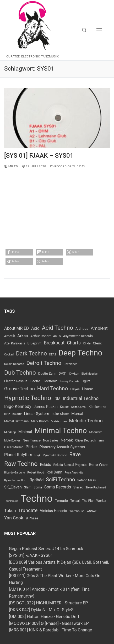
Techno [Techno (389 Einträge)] (37, 498)
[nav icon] (99, 30)
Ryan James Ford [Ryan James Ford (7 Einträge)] (16, 480)
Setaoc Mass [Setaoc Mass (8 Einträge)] (87, 480)
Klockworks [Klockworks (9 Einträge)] (97, 407)
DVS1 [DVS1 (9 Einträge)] (63, 373)
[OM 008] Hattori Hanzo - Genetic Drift (44, 617)
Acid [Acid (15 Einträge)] (35, 328)
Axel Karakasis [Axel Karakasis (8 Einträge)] (15, 343)
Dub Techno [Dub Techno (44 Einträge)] (20, 373)
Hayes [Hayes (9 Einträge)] (75, 389)
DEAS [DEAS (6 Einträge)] (53, 355)
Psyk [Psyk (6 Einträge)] (38, 455)
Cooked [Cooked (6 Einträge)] (9, 355)
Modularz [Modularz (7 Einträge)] (95, 432)
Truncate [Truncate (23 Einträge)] (28, 510)
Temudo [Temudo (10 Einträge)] (61, 501)
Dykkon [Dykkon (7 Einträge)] (74, 374)
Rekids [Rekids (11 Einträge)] (45, 465)
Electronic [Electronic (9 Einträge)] (50, 381)
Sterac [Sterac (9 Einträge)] (78, 487)
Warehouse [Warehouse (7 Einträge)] (77, 511)
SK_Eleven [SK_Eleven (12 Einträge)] (13, 487)
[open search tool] (84, 30)
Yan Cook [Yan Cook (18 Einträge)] (14, 518)
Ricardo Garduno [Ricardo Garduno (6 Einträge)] (15, 473)
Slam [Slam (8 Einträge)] (28, 487)
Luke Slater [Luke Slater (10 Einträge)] (60, 414)
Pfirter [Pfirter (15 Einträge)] (31, 447)
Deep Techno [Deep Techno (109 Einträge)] (80, 353)
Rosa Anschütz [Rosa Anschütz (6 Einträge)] (74, 473)
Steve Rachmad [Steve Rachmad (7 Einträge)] (96, 487)
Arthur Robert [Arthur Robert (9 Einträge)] (41, 336)
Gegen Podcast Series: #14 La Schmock (46, 549)
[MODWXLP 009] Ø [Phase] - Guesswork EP (49, 623)
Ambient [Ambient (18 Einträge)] (99, 328)
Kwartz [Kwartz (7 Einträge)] (17, 414)
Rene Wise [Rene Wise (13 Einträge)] (98, 465)
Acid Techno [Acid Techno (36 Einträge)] (58, 328)
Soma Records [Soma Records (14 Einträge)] (58, 487)
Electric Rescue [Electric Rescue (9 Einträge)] (16, 381)
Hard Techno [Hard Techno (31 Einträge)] (53, 388)
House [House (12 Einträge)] (88, 389)
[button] (19, 252)
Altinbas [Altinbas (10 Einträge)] (82, 328)
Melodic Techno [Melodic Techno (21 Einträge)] (86, 421)
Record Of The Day (68, 166)
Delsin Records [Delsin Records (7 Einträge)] (14, 364)
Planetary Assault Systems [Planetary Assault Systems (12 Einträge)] (62, 447)
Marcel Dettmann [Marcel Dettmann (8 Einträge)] (16, 421)
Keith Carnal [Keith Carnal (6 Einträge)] (79, 407)
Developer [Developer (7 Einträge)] (70, 364)
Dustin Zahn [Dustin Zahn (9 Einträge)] (47, 373)
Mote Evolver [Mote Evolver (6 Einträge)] (12, 441)
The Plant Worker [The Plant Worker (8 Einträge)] (94, 501)
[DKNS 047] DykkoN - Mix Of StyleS (41, 610)
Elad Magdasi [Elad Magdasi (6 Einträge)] (90, 374)
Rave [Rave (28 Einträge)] (75, 454)
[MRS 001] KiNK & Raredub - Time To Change (50, 630)
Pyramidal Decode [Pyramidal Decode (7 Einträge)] (55, 455)
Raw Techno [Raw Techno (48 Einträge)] (21, 464)
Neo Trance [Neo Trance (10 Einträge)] (32, 440)
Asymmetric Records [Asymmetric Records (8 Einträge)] (78, 336)
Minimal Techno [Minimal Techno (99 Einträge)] (61, 431)
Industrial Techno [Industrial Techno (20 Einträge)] (81, 398)
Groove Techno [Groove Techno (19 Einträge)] (20, 389)
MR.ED (11, 166)
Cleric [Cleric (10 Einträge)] (97, 343)
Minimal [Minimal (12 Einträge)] (25, 432)
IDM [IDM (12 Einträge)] (57, 399)
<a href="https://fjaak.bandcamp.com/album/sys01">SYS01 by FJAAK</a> (57, 210)
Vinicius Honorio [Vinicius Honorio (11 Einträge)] (53, 511)
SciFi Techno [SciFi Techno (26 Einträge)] (60, 480)
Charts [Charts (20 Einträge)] (74, 343)
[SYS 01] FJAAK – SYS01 (39, 156)
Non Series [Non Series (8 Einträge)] (51, 440)
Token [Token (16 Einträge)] (10, 511)
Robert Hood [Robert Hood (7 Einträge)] (36, 472)
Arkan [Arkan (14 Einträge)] (23, 336)
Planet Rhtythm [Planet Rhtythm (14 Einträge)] (18, 455)
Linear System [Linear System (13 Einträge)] (36, 414)
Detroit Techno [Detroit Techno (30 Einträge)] (44, 363)
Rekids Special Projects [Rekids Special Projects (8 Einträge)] (70, 465)
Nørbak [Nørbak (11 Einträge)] (67, 440)
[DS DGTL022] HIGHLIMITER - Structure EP (48, 603)
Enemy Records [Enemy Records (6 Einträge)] (69, 381)
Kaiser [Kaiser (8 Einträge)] (64, 407)
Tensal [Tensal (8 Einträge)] (75, 501)
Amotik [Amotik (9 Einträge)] (10, 336)
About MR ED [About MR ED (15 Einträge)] (17, 328)
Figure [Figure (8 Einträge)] (86, 381)
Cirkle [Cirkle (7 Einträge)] (87, 343)
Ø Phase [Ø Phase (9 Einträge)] (32, 518)
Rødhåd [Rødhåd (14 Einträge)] (37, 480)
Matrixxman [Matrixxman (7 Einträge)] (59, 421)
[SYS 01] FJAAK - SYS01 (31, 555)
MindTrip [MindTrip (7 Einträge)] (10, 432)
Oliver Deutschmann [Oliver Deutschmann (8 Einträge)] (89, 440)
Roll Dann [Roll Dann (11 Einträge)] (55, 472)
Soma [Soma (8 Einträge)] (38, 487)
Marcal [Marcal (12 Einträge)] (77, 414)
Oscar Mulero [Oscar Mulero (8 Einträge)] (14, 447)
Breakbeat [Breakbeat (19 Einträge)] (54, 343)
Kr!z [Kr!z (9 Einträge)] (7, 414)
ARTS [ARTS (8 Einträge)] (57, 336)
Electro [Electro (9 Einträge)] (35, 381)
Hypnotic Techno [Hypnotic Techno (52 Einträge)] (28, 398)
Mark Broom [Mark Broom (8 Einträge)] (40, 421)
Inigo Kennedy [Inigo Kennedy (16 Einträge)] (18, 406)
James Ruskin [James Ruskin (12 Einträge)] (46, 407)
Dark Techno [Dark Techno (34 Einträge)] (31, 353)
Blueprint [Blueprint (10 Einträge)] (34, 343)
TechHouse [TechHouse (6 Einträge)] (11, 501)
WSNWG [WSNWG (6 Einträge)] (92, 511)
